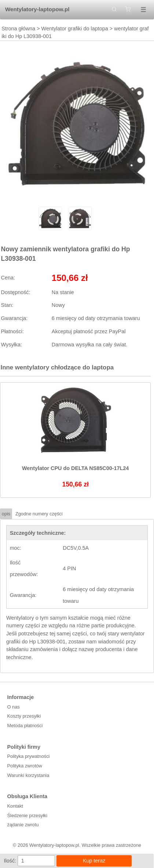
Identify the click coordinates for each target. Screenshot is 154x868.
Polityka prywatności (29, 756)
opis (6, 514)
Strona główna (18, 29)
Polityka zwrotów (25, 766)
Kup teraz (94, 861)
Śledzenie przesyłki (27, 816)
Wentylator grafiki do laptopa (75, 29)
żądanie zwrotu (23, 825)
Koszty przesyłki (24, 716)
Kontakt (15, 806)
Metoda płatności (25, 726)
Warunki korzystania (28, 775)
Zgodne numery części (39, 514)
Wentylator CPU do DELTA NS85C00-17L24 (75, 468)
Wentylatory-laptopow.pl (37, 9)
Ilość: (10, 861)
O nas (14, 707)
